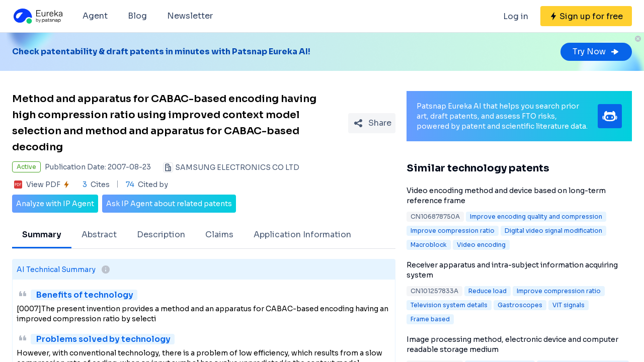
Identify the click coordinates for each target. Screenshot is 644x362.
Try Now (596, 52)
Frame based (430, 319)
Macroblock (429, 245)
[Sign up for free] (586, 16)
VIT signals (569, 305)
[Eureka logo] (37, 16)
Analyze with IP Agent (55, 204)
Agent (95, 16)
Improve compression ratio (453, 231)
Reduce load (488, 291)
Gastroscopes (520, 305)
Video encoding (481, 245)
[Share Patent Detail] (372, 123)
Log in (516, 16)
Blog (137, 16)
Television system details (449, 305)
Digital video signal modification (553, 231)
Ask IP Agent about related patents (169, 204)
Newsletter (190, 16)
